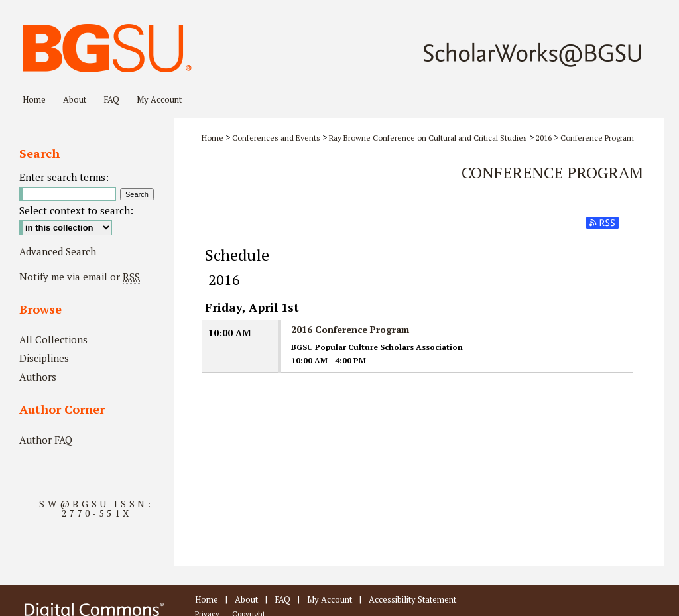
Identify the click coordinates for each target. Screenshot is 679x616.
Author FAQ (46, 440)
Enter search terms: (64, 177)
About (246, 599)
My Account (330, 599)
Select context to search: (76, 210)
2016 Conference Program (350, 329)
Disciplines (44, 358)
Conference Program (597, 138)
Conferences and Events (276, 138)
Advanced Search (58, 251)
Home (213, 138)
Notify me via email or (80, 277)
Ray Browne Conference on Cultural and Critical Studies (428, 138)
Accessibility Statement (412, 599)
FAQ (282, 599)
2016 (544, 138)
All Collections (53, 339)
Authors (38, 377)
